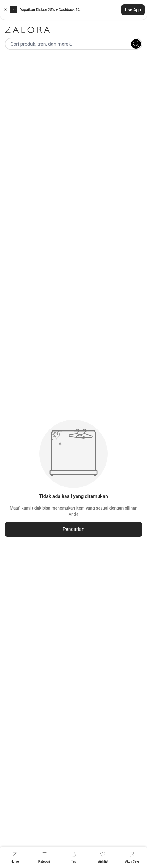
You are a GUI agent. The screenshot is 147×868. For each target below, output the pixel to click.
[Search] (136, 44)
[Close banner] (5, 10)
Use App (133, 10)
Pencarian (73, 529)
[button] (73, 10)
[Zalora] (73, 30)
